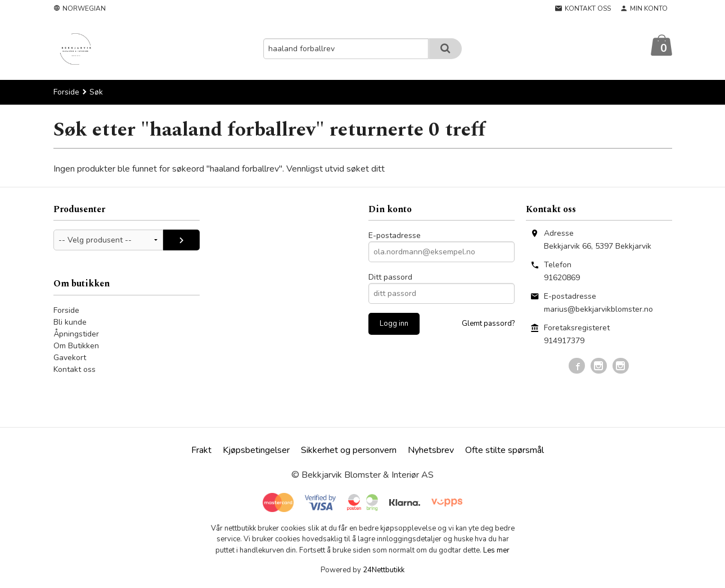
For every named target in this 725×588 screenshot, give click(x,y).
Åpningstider (76, 335)
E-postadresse (395, 236)
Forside (66, 93)
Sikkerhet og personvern (349, 451)
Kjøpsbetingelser (256, 451)
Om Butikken (76, 346)
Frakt (201, 451)
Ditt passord (390, 278)
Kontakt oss (75, 370)
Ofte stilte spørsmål (505, 451)
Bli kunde (70, 323)
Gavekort (70, 358)
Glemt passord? (488, 324)
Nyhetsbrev (431, 451)
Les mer (496, 551)
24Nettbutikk (384, 571)
